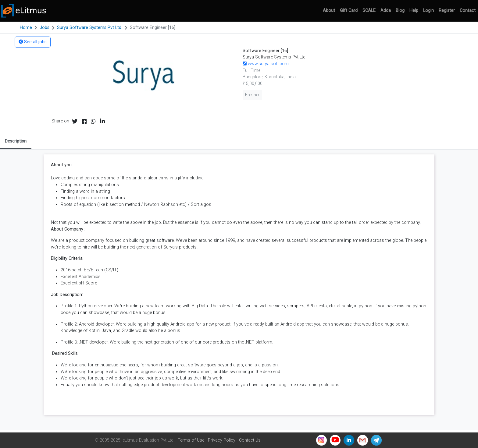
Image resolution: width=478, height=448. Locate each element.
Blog (400, 11)
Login (428, 11)
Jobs (45, 28)
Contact (468, 11)
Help (414, 11)
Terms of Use (191, 440)
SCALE (369, 11)
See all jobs (33, 42)
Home (26, 28)
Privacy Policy (222, 440)
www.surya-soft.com (266, 64)
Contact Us (250, 440)
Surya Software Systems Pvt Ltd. (90, 28)
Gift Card (349, 11)
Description (16, 141)
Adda (386, 11)
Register (447, 11)
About (329, 11)
